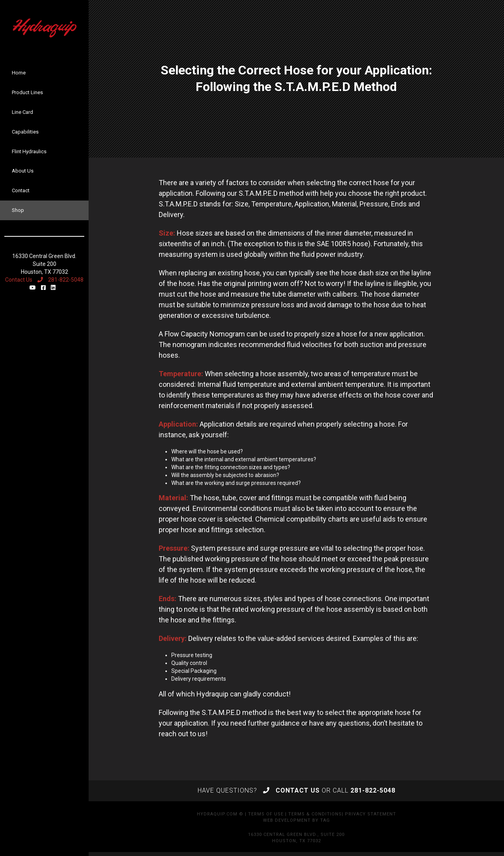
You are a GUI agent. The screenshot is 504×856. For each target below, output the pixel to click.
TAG (325, 820)
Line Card (22, 112)
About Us (23, 171)
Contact (21, 190)
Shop (18, 210)
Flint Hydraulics (29, 151)
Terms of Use (266, 814)
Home (19, 73)
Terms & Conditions (315, 814)
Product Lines (27, 92)
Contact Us (19, 280)
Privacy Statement (371, 814)
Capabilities (25, 132)
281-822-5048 (60, 280)
